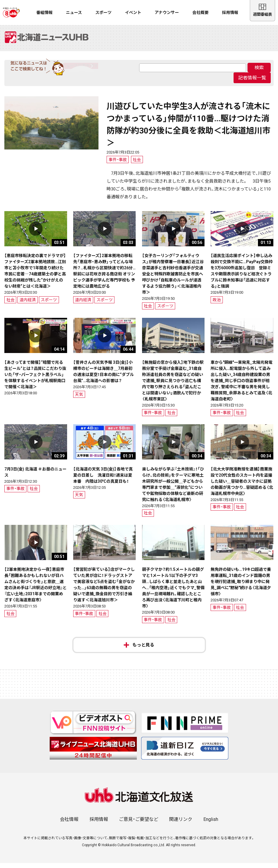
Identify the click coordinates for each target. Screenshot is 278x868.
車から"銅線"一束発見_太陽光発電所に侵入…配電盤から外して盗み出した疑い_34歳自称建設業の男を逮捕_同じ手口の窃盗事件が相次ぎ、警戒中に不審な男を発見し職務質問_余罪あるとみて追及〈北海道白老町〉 (242, 386)
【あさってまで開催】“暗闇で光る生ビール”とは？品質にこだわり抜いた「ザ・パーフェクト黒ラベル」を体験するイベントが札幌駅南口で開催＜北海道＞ (35, 379)
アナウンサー (167, 13)
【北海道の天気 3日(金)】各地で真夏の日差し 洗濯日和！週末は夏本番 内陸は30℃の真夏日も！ (103, 480)
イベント (133, 13)
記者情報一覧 (252, 82)
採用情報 (230, 13)
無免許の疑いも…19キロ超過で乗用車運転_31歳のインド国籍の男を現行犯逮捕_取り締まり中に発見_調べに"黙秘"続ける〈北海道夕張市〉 (241, 587)
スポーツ (103, 13)
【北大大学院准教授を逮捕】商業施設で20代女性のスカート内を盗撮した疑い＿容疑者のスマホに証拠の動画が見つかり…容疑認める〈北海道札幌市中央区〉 (242, 486)
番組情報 (44, 13)
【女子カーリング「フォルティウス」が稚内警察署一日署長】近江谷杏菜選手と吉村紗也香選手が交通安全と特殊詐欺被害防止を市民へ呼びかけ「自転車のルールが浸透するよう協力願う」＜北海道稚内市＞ (173, 279)
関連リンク (181, 824)
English (211, 824)
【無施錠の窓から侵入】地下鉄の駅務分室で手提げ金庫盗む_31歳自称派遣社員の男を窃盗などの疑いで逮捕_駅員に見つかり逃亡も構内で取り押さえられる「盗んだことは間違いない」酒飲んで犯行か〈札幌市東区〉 (173, 386)
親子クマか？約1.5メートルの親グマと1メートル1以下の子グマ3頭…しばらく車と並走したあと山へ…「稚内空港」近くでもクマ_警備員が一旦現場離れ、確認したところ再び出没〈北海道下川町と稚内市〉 (173, 593)
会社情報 (69, 824)
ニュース (74, 13)
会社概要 (200, 13)
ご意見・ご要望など (139, 824)
